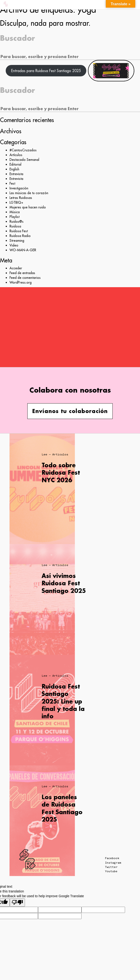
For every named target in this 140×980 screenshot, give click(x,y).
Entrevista (16, 174)
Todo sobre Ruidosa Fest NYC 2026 (61, 472)
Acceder (16, 268)
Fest (12, 183)
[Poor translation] (17, 903)
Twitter (111, 867)
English (14, 169)
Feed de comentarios (25, 278)
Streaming (17, 241)
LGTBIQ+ (16, 202)
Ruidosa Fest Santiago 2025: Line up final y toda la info (63, 701)
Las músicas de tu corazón (29, 193)
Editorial (15, 164)
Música (15, 212)
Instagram (113, 863)
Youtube (111, 871)
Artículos (16, 155)
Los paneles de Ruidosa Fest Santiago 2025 (62, 808)
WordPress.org (21, 282)
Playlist (14, 217)
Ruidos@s (17, 222)
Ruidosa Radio (20, 236)
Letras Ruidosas (21, 198)
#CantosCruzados (23, 150)
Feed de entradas (22, 273)
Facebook (112, 858)
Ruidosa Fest (19, 231)
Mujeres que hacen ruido (28, 207)
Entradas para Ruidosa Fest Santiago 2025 (46, 71)
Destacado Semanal (24, 160)
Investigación (19, 188)
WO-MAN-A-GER (23, 250)
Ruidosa (15, 226)
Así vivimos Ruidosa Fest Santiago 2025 (64, 583)
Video (14, 245)
